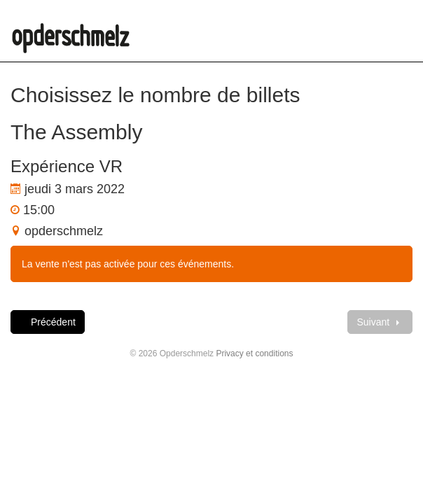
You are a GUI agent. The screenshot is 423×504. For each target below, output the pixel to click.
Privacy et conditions (254, 353)
